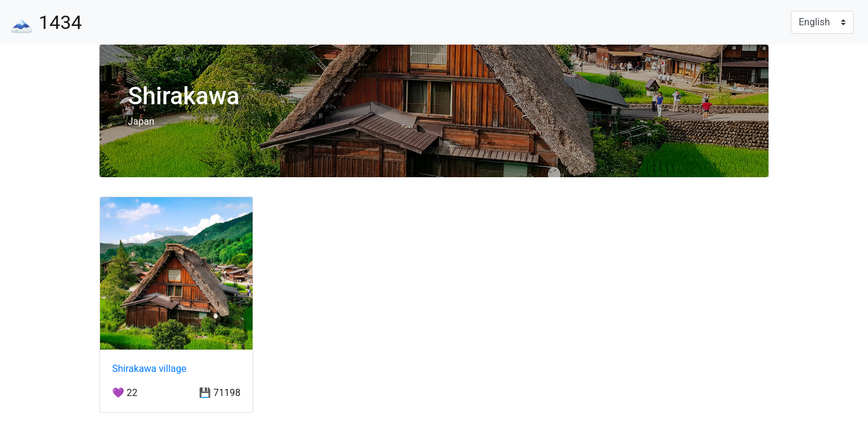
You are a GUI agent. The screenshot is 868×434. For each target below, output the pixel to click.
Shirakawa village (149, 369)
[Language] (822, 22)
